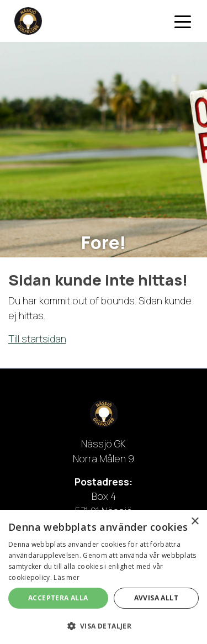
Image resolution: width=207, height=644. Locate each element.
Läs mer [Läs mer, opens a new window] (67, 577)
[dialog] (104, 577)
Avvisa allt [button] (156, 598)
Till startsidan (37, 339)
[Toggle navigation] (183, 21)
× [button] (195, 522)
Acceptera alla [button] (58, 598)
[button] (104, 626)
